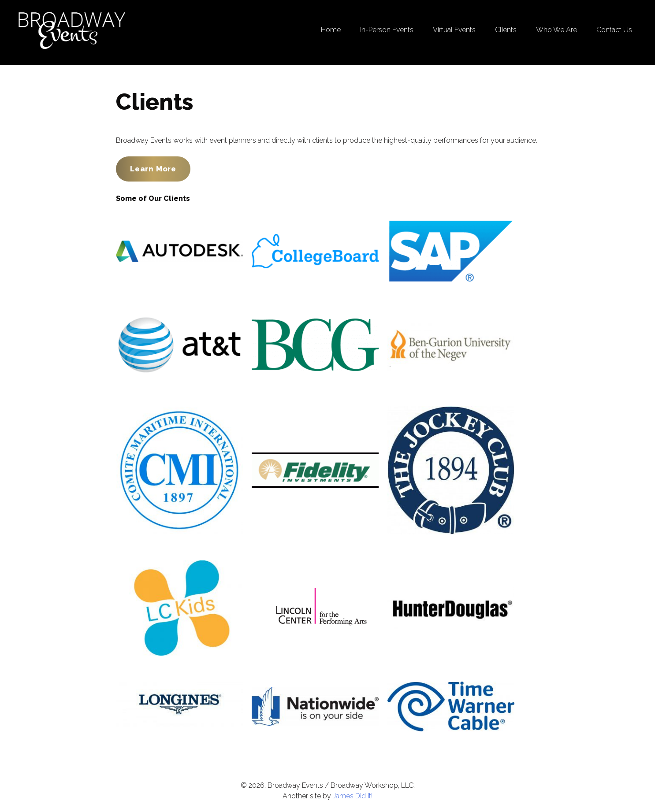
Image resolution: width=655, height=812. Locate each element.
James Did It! (353, 796)
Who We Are (556, 30)
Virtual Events (454, 30)
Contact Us (614, 30)
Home (331, 30)
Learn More (153, 169)
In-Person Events (387, 30)
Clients (506, 30)
